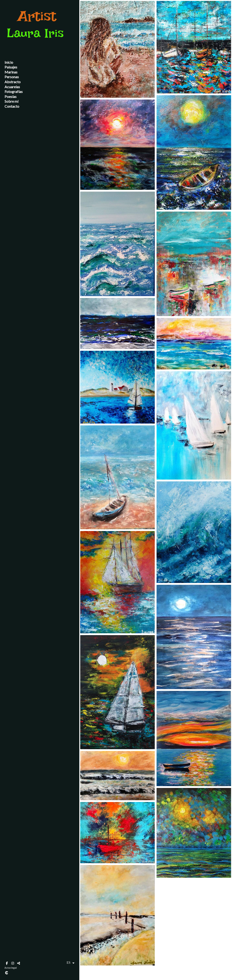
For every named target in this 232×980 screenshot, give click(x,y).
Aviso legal (11, 968)
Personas (12, 77)
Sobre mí (11, 101)
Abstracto (13, 82)
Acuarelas (12, 87)
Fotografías (14, 91)
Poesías (11, 96)
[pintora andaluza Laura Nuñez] (37, 43)
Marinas (11, 72)
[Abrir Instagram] (13, 963)
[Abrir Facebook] (7, 963)
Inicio (9, 62)
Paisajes (11, 67)
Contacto (12, 106)
